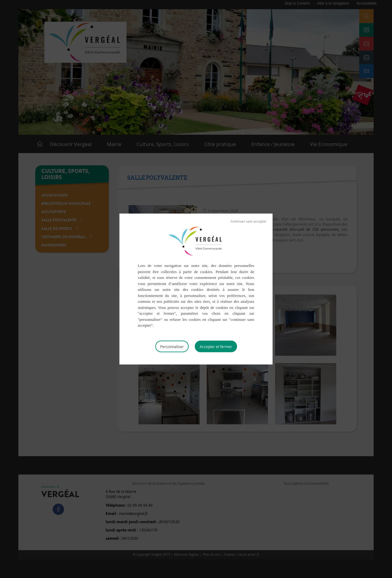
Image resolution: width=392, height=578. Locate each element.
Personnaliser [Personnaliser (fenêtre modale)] (172, 346)
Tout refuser (249, 222)
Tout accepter (216, 346)
